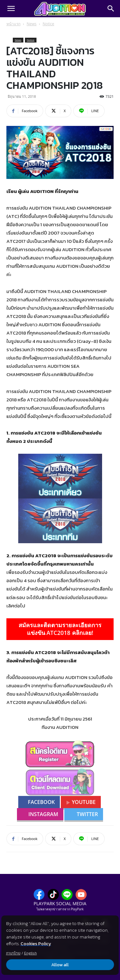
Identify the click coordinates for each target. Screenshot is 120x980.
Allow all (60, 965)
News (32, 24)
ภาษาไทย (13, 953)
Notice (48, 24)
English (30, 953)
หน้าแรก (13, 24)
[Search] (111, 9)
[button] (11, 9)
